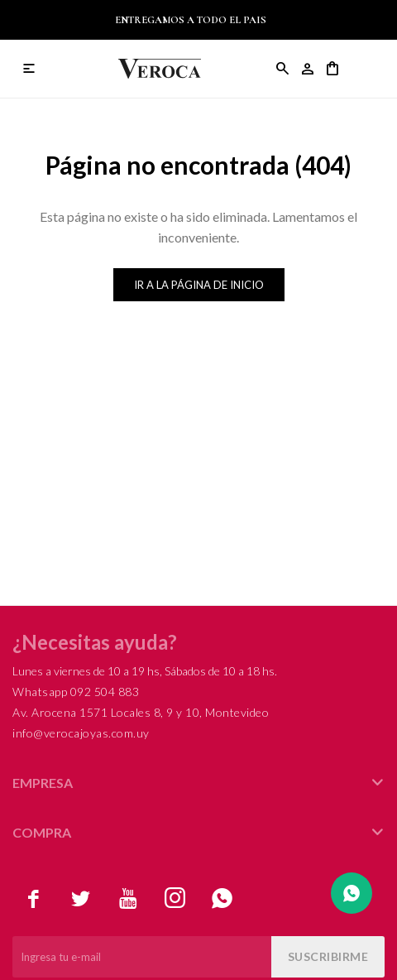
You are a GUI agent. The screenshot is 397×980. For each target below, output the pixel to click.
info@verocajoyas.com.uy (81, 733)
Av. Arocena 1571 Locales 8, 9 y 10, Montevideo (141, 712)
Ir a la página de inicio (199, 285)
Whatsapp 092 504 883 (76, 692)
